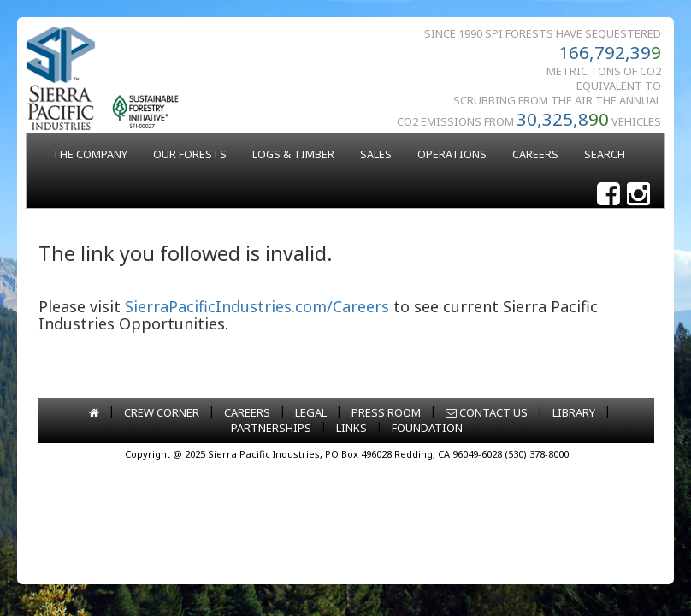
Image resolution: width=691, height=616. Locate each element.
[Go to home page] (94, 412)
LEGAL (311, 412)
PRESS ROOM (386, 412)
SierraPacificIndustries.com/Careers (257, 306)
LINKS (351, 428)
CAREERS (535, 154)
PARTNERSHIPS (271, 428)
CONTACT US (487, 412)
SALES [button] (376, 154)
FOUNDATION (427, 428)
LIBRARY (574, 412)
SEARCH (605, 154)
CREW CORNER (162, 412)
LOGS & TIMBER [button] (293, 154)
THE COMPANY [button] (90, 154)
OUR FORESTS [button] (190, 154)
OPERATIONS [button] (452, 154)
